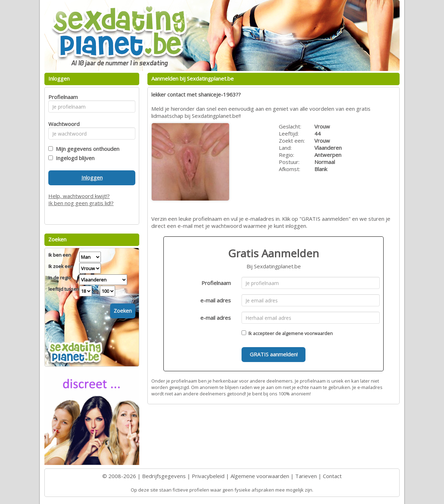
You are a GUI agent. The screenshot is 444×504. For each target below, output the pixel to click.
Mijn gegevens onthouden (86, 149)
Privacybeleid (208, 476)
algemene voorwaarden (307, 333)
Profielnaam (216, 283)
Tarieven (306, 476)
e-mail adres (216, 300)
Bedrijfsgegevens (164, 476)
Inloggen (92, 177)
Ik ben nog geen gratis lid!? (81, 203)
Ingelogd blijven (74, 158)
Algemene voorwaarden (260, 476)
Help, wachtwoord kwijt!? (79, 196)
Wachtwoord (62, 124)
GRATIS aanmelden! (274, 354)
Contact (332, 476)
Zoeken (123, 311)
